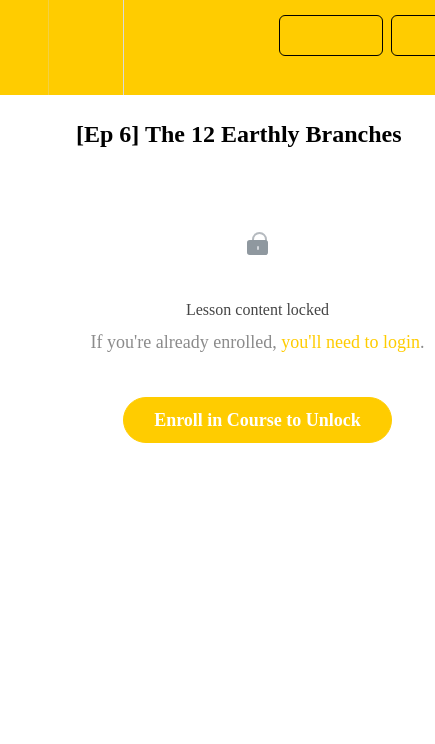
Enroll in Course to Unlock (257, 420)
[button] (24, 47)
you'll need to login (350, 342)
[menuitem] (85, 47)
